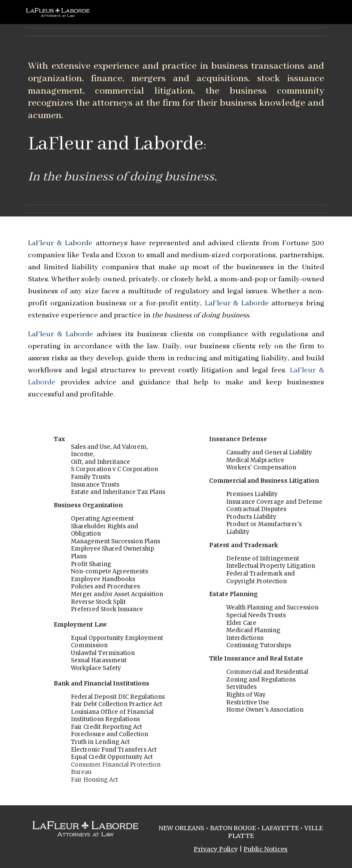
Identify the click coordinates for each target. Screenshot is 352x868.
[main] (176, 120)
